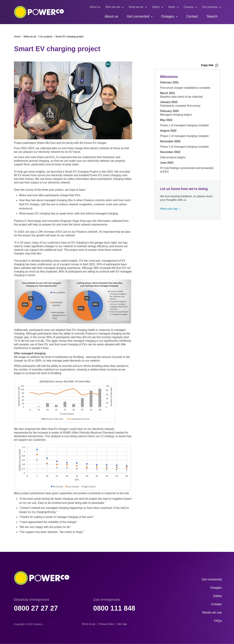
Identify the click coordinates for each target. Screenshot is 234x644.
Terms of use (88, 624)
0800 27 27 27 (36, 608)
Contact (192, 16)
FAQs (218, 621)
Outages (168, 16)
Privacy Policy (106, 624)
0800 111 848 (114, 608)
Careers (189, 7)
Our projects (46, 37)
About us (95, 7)
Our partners (210, 7)
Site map (122, 624)
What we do (136, 7)
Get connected (138, 16)
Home (17, 37)
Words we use (212, 612)
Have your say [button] (169, 209)
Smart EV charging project (69, 37)
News (172, 7)
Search (212, 16)
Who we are (113, 7)
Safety (156, 7)
